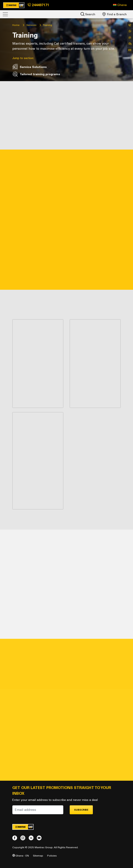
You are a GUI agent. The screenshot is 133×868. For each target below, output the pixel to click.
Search (88, 14)
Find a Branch (115, 14)
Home (16, 25)
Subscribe (81, 810)
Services (31, 25)
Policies (52, 856)
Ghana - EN (21, 856)
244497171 (38, 5)
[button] (120, 5)
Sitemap (38, 856)
